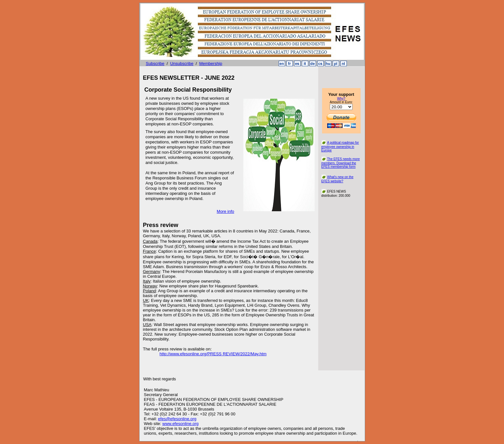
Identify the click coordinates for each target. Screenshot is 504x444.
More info (225, 211)
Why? (341, 99)
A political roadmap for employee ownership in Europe (340, 146)
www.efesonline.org (180, 424)
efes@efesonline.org (177, 419)
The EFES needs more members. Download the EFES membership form (341, 163)
